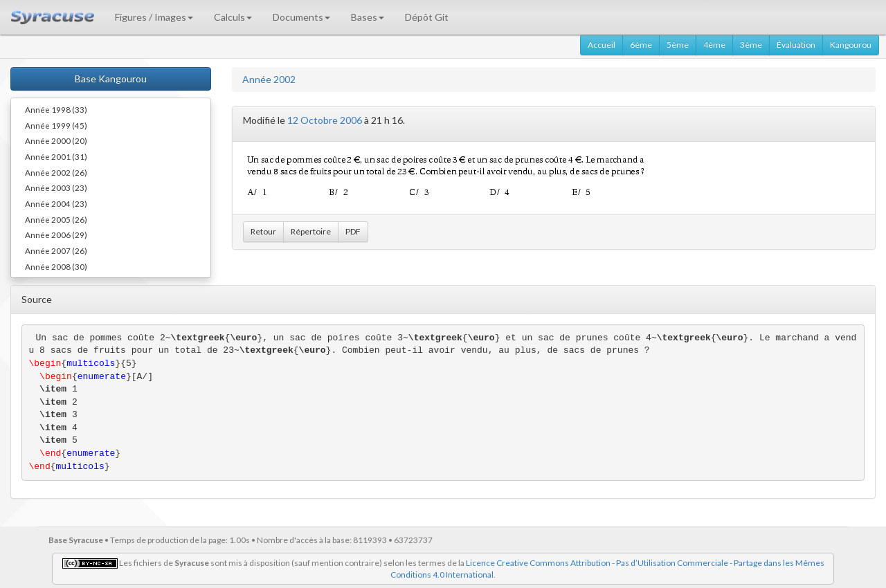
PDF (353, 231)
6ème (641, 45)
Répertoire (311, 231)
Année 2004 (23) (56, 203)
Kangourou (851, 45)
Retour (263, 231)
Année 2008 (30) (56, 266)
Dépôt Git (427, 17)
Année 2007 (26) (56, 250)
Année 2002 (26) (56, 172)
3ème (751, 45)
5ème (678, 45)
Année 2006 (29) (56, 235)
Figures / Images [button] (154, 17)
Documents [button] (301, 17)
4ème (714, 45)
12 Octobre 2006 (325, 120)
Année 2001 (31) (56, 156)
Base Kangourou (111, 79)
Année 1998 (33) (56, 109)
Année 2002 (269, 79)
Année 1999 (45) (56, 125)
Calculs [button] (233, 17)
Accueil (602, 45)
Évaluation (796, 45)
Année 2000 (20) (56, 140)
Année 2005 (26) (56, 219)
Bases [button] (368, 17)
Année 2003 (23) (56, 187)
